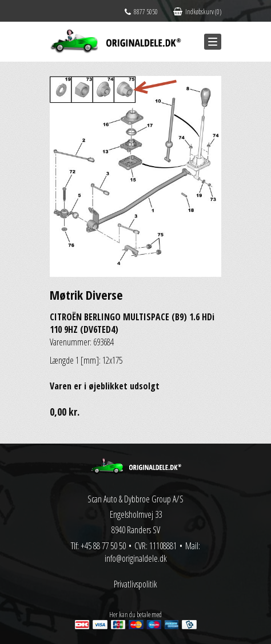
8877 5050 (141, 12)
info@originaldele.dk (136, 558)
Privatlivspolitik (135, 584)
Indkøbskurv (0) (197, 12)
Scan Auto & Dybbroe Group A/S (135, 499)
